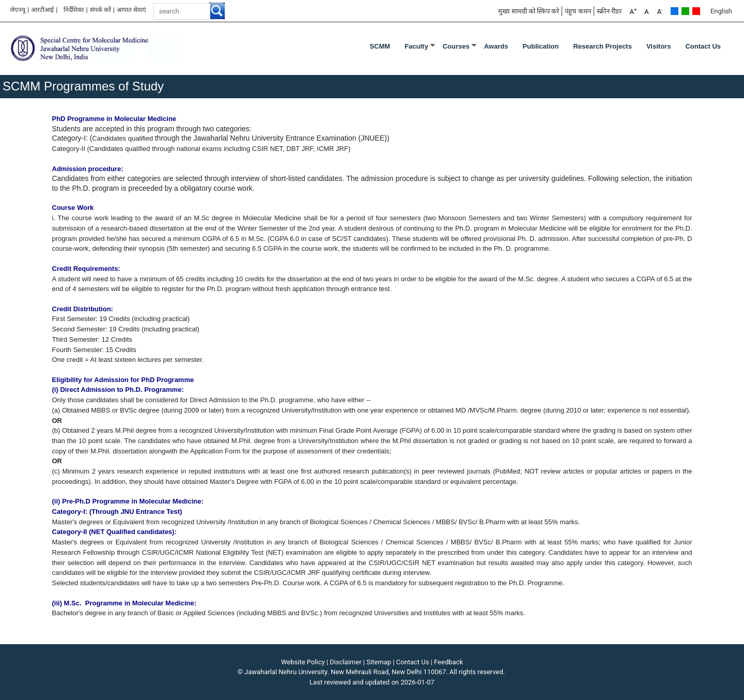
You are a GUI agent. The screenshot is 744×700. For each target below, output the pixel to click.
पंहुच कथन (578, 11)
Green (685, 11)
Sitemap (379, 662)
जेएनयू (18, 10)
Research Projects (602, 46)
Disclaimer (345, 662)
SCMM (380, 46)
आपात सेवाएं (131, 10)
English (721, 11)
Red (696, 11)
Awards (496, 46)
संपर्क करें (100, 10)
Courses (456, 46)
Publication (540, 46)
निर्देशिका (74, 10)
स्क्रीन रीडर (609, 11)
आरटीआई (42, 10)
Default (675, 11)
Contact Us (703, 46)
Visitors (658, 46)
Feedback (448, 662)
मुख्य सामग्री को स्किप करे (529, 11)
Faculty (416, 46)
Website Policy (303, 662)
